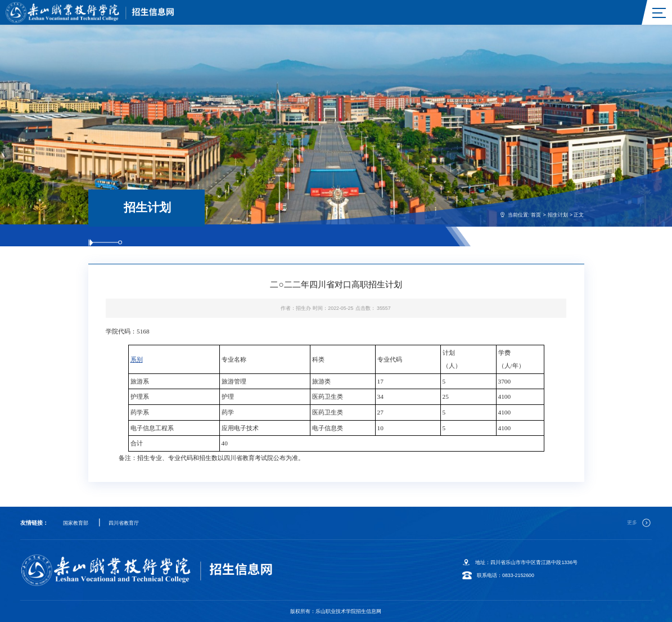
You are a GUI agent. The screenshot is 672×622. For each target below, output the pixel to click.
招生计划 (558, 215)
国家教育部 (76, 523)
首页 (536, 215)
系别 (137, 359)
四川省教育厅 (124, 523)
